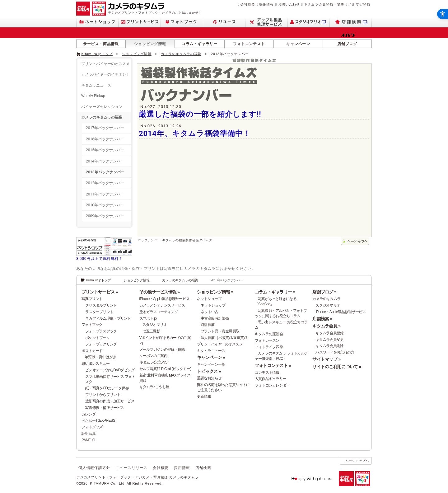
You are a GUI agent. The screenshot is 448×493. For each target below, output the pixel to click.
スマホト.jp (148, 318)
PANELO (88, 440)
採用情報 (266, 4)
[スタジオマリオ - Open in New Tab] (309, 22)
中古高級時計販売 (215, 318)
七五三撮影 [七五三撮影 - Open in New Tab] (151, 331)
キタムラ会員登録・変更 (324, 4)
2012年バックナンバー (105, 183)
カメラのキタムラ (326, 299)
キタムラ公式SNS (153, 362)
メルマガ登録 (359, 4)
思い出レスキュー (96, 364)
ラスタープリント (99, 312)
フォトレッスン (267, 340)
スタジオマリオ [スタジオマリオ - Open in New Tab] (155, 325)
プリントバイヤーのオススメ (105, 64)
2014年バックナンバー (105, 161)
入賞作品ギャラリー (271, 379)
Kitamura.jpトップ (97, 54)
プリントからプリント (103, 395)
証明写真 (89, 434)
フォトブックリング (101, 344)
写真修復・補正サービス (105, 408)
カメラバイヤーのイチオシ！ (105, 74)
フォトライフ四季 (269, 347)
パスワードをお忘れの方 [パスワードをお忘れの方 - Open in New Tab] (335, 352)
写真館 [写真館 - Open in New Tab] (159, 477)
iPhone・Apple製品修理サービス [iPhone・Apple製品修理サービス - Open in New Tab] (341, 312)
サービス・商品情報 (101, 44)
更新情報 (204, 397)
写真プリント (92, 299)
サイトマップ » (326, 359)
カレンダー (90, 414)
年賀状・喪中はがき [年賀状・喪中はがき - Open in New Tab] (100, 357)
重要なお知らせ (209, 378)
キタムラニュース (96, 85)
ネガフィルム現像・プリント (108, 318)
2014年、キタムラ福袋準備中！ (195, 134)
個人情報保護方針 (94, 468)
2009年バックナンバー (105, 216)
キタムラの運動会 (269, 334)
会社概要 (248, 4)
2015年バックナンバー (105, 150)
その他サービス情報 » (160, 292)
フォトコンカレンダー (272, 385)
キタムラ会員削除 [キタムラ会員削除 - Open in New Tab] (329, 346)
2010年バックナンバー (105, 205)
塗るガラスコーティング (159, 312)
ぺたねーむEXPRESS (98, 420)
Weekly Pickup (93, 96)
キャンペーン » (211, 357)
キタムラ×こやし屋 (154, 387)
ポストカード (92, 351)
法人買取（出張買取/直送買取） (226, 338)
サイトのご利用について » (337, 367)
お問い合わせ (289, 4)
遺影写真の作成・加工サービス (110, 401)
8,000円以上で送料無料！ (99, 259)
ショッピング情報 (150, 44)
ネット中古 (209, 312)
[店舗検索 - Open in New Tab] (351, 22)
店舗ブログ (347, 44)
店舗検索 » (322, 319)
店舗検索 (203, 468)
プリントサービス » (100, 292)
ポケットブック (98, 338)
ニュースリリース (132, 468)
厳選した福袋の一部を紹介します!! (200, 114)
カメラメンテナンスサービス (162, 305)
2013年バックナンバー (105, 172)
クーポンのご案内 (153, 356)
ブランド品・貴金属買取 (220, 331)
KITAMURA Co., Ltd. (108, 483)
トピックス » (209, 371)
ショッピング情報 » (215, 292)
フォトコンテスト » (273, 365)
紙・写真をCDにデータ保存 (107, 388)
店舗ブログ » (324, 292)
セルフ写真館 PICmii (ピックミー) (165, 369)
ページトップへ (357, 461)
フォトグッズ (92, 427)
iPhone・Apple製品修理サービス (165, 299)
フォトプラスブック (101, 331)
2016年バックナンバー (105, 139)
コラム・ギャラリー (200, 44)
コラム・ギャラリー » (275, 292)
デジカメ (142, 477)
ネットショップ (209, 299)
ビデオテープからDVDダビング (110, 370)
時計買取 (208, 325)
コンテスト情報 (267, 373)
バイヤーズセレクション (102, 107)
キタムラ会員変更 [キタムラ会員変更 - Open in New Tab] (329, 340)
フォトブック (92, 325)
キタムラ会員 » (326, 326)
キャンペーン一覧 (211, 364)
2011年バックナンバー (105, 194)
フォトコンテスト (249, 44)
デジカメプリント (91, 477)
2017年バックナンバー (105, 128)
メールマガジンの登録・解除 (162, 350)
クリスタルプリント (101, 305)
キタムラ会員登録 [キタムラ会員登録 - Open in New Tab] (329, 333)
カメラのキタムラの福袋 (181, 54)
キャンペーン (298, 44)
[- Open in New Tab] (359, 54)
